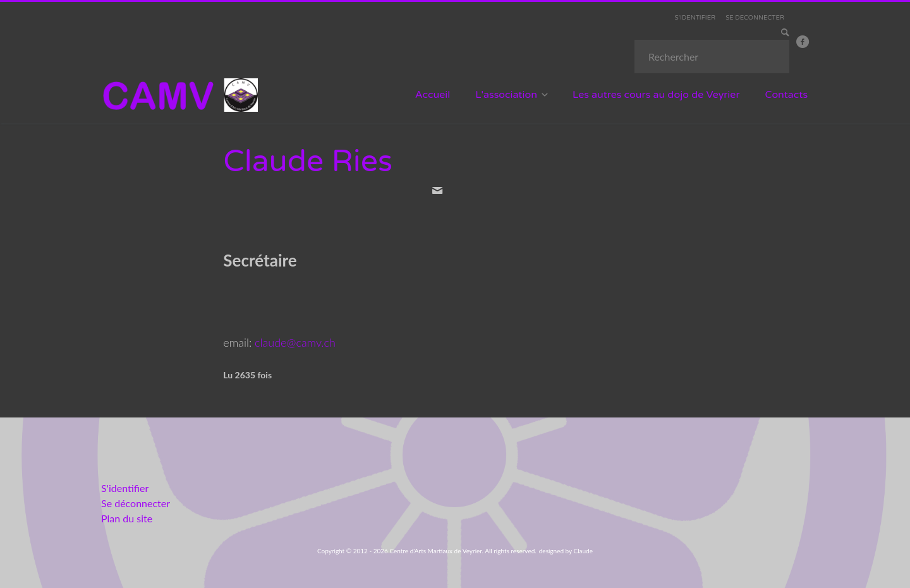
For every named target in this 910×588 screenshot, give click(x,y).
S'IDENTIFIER (695, 18)
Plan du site (127, 518)
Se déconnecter (136, 503)
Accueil (433, 95)
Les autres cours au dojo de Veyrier (656, 95)
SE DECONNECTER (755, 18)
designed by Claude (566, 551)
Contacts (787, 95)
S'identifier (125, 488)
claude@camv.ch (295, 342)
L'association (506, 95)
